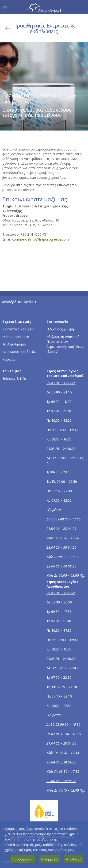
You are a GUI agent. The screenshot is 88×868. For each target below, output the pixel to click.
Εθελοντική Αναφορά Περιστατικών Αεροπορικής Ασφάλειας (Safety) (65, 344)
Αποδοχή (74, 859)
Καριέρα (8, 359)
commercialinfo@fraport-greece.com (40, 239)
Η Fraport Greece (16, 337)
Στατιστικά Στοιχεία (18, 329)
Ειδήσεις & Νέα (14, 379)
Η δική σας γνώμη (60, 329)
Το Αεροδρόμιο (14, 344)
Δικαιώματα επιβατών (19, 352)
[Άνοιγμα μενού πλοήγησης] (5, 7)
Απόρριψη (50, 859)
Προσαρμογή (23, 859)
